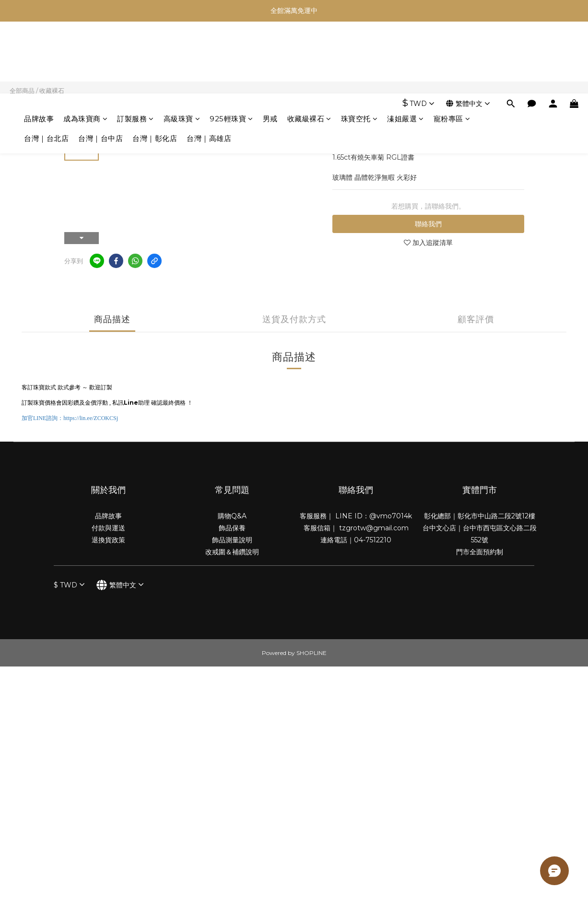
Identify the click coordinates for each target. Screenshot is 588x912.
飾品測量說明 (232, 540)
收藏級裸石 (309, 47)
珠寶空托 (359, 47)
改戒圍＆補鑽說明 (232, 552)
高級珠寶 (182, 47)
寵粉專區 (452, 47)
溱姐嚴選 (406, 47)
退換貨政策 (108, 540)
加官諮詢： (70, 418)
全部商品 (22, 91)
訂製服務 (135, 47)
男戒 (270, 47)
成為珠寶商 (85, 47)
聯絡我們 (428, 224)
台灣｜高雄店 (209, 66)
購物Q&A (232, 516)
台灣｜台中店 (100, 66)
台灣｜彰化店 (155, 66)
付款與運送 (108, 528)
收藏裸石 (52, 91)
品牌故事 (39, 47)
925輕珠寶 (231, 47)
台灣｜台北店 (46, 66)
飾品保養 (232, 528)
